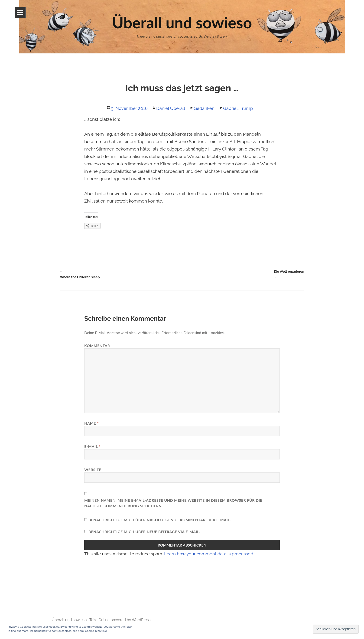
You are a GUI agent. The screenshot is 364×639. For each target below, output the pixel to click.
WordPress (141, 620)
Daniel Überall (171, 108)
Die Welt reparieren (289, 275)
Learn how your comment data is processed (209, 554)
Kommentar (99, 346)
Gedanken (204, 108)
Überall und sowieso (69, 620)
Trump (246, 108)
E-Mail (92, 446)
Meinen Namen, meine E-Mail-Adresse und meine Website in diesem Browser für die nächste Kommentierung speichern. (173, 503)
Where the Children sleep (80, 274)
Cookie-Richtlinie (96, 631)
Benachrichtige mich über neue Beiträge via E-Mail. (144, 532)
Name (91, 423)
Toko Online (99, 620)
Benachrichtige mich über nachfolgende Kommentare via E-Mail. (160, 520)
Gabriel (230, 108)
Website (93, 470)
